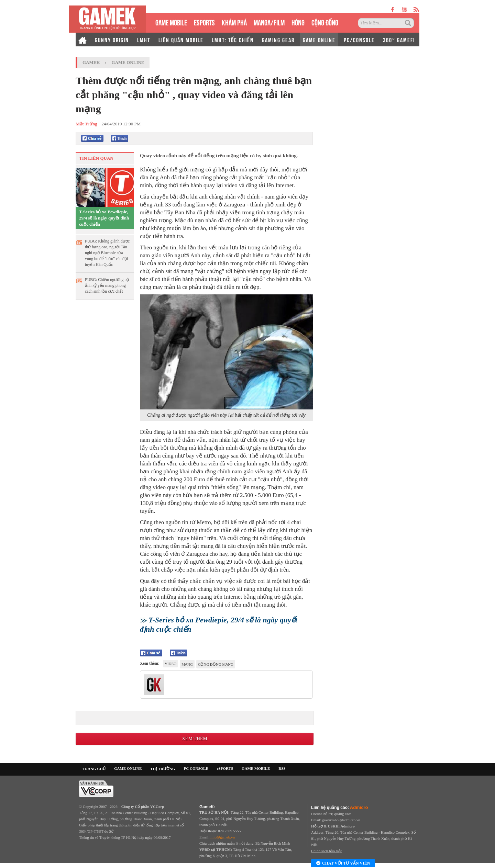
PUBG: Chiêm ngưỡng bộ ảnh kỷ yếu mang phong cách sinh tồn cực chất (107, 285)
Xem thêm (195, 739)
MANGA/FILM (269, 22)
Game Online (128, 62)
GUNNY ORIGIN (112, 40)
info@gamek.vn (223, 837)
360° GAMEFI (399, 40)
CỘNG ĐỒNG (325, 22)
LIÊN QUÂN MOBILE (181, 40)
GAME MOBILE (171, 22)
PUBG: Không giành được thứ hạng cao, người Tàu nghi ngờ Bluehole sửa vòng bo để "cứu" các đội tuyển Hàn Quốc (107, 253)
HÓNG (298, 22)
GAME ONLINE (319, 40)
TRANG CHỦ (94, 769)
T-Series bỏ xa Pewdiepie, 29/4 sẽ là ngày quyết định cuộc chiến (104, 218)
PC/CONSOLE (359, 40)
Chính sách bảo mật (326, 851)
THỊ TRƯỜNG (163, 769)
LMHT (144, 40)
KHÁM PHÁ (234, 22)
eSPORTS (204, 22)
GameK (91, 62)
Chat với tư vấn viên (343, 864)
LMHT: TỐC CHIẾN (233, 40)
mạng (187, 664)
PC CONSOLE (196, 768)
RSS (282, 768)
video (170, 664)
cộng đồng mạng (216, 664)
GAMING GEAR (278, 40)
